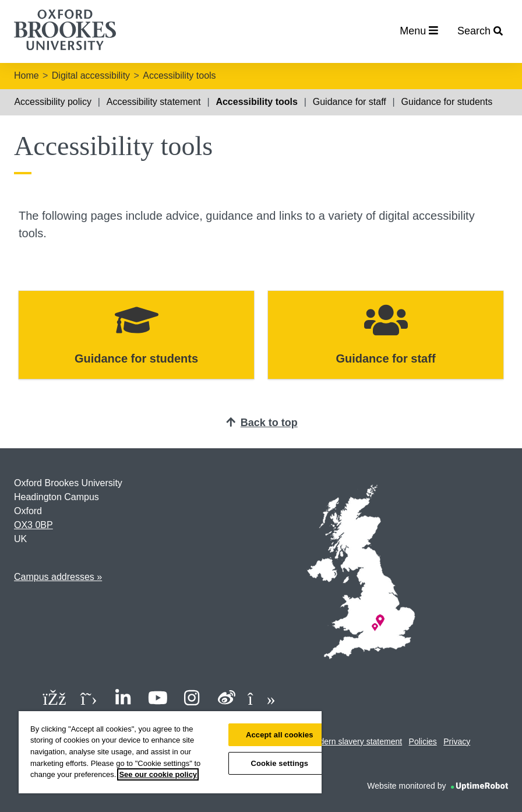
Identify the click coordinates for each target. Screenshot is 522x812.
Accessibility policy (52, 102)
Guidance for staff (350, 102)
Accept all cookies (280, 735)
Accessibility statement (154, 102)
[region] (170, 752)
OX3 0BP (33, 525)
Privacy (457, 741)
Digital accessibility (91, 75)
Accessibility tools (179, 75)
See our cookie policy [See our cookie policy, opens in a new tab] (158, 774)
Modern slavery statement (355, 741)
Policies (423, 741)
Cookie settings (279, 763)
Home (27, 75)
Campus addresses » (58, 577)
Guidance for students (447, 102)
